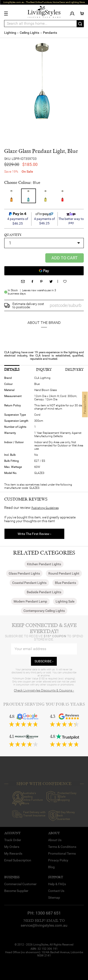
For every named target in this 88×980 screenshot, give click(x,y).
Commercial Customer (20, 884)
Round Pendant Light (64, 573)
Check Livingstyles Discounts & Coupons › (44, 690)
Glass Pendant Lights (24, 573)
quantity (13, 235)
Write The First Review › (34, 534)
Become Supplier (16, 891)
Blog (51, 867)
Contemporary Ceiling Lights (44, 611)
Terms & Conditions (62, 847)
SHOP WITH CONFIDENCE (44, 784)
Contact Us (56, 891)
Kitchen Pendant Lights (44, 564)
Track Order (13, 840)
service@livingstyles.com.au (44, 925)
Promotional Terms (62, 853)
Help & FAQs (57, 884)
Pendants (50, 33)
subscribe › (44, 661)
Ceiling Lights (29, 33)
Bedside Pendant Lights (44, 592)
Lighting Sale (65, 601)
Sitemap (54, 898)
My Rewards (13, 853)
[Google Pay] (44, 271)
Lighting (10, 33)
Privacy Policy (58, 860)
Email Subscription (18, 860)
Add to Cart (65, 258)
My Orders (12, 847)
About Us (55, 840)
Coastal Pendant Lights (29, 583)
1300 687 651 (48, 913)
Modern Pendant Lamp (30, 601)
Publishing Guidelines (45, 508)
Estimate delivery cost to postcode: (28, 305)
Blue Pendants (65, 583)
